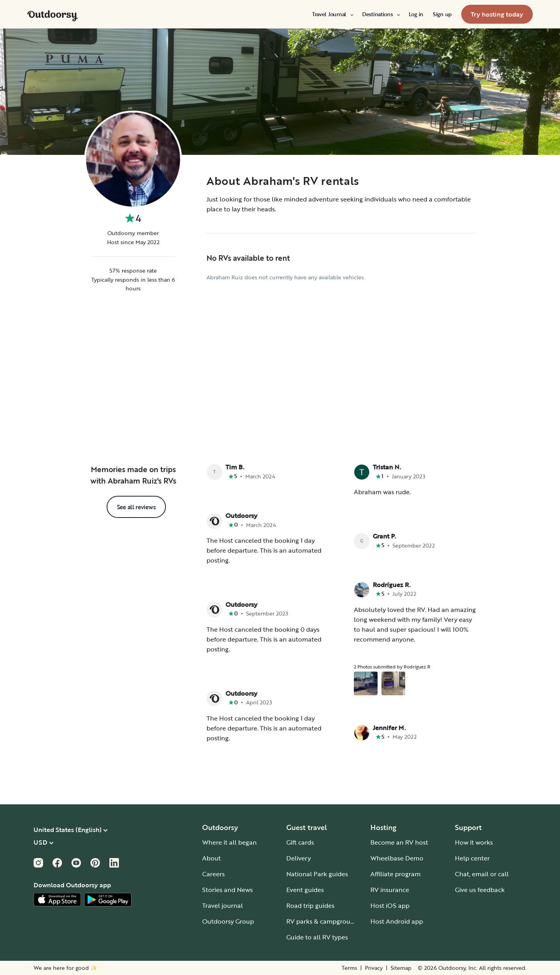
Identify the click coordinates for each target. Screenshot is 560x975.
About (211, 858)
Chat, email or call (482, 874)
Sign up (442, 14)
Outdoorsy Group (228, 921)
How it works (474, 842)
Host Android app (397, 921)
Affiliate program (396, 874)
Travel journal (223, 905)
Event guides (305, 890)
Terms (349, 968)
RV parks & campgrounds (324, 921)
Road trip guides (310, 905)
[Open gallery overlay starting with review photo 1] (366, 683)
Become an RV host (399, 842)
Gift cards (300, 842)
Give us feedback (480, 890)
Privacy (374, 968)
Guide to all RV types (317, 937)
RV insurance (390, 890)
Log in (416, 14)
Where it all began (229, 842)
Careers (213, 874)
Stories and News (227, 890)
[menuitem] (332, 14)
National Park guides (317, 874)
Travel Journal (332, 14)
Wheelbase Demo (397, 858)
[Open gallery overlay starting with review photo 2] (393, 683)
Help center (472, 858)
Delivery (299, 858)
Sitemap (401, 968)
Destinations (381, 14)
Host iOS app (390, 905)
